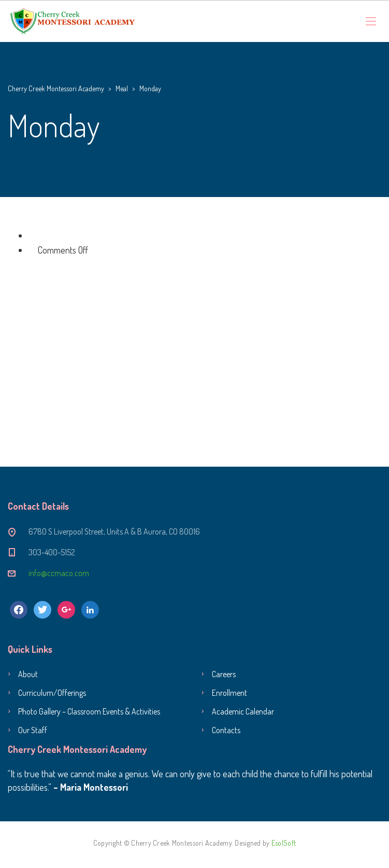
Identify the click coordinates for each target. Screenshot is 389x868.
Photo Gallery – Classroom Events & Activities (89, 711)
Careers (224, 674)
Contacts (226, 730)
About (28, 674)
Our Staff (33, 730)
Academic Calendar (243, 711)
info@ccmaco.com (59, 573)
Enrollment (229, 693)
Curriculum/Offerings (52, 693)
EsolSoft (284, 843)
